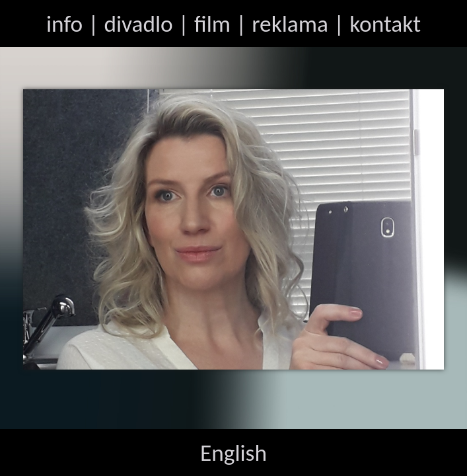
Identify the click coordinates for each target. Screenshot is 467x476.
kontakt (385, 23)
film (212, 23)
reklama (290, 23)
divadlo (138, 23)
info (64, 23)
